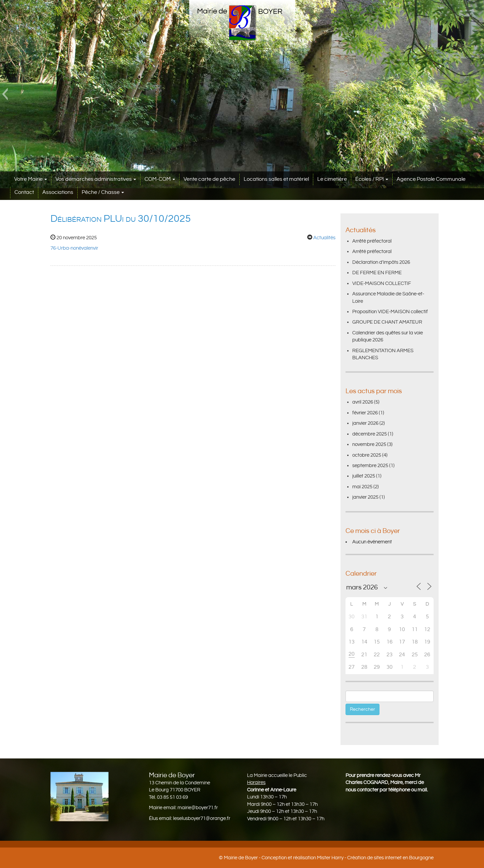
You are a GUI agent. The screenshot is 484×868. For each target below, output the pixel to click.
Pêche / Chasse (103, 192)
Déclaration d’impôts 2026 (381, 262)
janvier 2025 (365, 497)
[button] (5, 94)
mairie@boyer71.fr (198, 808)
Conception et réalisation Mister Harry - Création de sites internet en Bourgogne (348, 858)
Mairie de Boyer (241, 858)
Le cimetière (332, 179)
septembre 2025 (370, 466)
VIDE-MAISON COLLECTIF (382, 283)
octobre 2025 (367, 455)
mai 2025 (362, 487)
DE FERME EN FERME (377, 273)
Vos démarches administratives (96, 179)
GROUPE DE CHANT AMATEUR (387, 322)
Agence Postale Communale (431, 179)
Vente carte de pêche (209, 179)
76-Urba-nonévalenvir (74, 248)
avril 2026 (363, 402)
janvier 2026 (365, 423)
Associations (58, 192)
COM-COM (160, 179)
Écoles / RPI (372, 179)
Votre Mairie (31, 179)
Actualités (324, 238)
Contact (24, 192)
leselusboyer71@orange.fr (202, 818)
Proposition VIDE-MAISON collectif (390, 312)
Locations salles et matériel (276, 179)
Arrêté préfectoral (372, 241)
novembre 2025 (369, 444)
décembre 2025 (370, 434)
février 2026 (365, 413)
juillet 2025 (364, 476)
